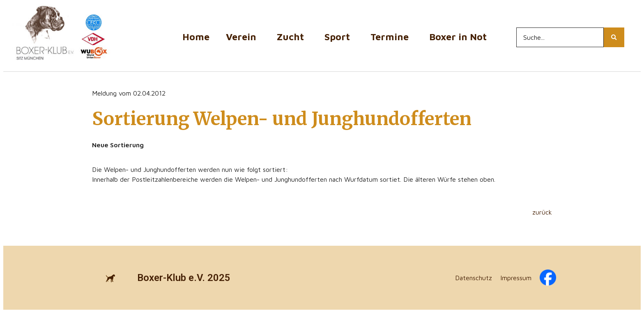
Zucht (292, 37)
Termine (392, 37)
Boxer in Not (458, 37)
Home (196, 37)
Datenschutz (474, 278)
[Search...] (560, 37)
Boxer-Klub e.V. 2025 (184, 278)
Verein (243, 37)
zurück (542, 212)
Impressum (516, 278)
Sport (339, 37)
